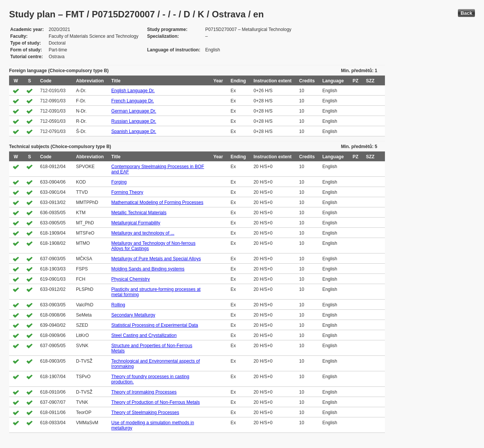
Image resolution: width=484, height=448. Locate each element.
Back (466, 13)
